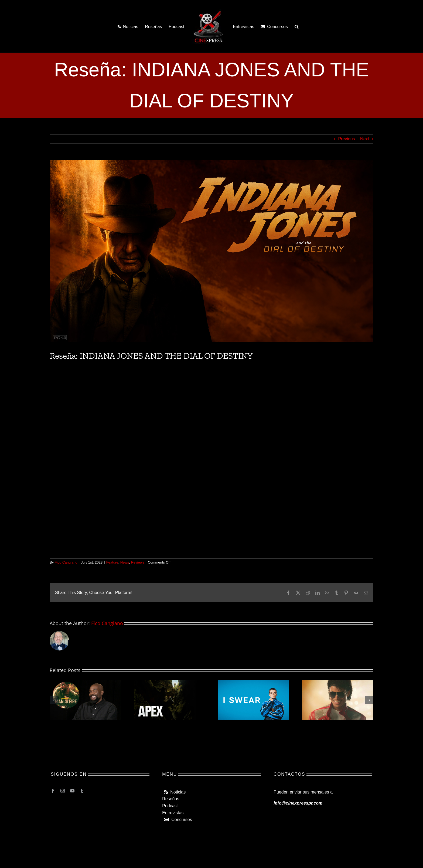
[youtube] (72, 791)
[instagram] (63, 791)
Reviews (137, 562)
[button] (297, 26)
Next (365, 139)
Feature (112, 562)
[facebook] (53, 791)
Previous (346, 139)
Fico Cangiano (66, 562)
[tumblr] (82, 791)
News (125, 562)
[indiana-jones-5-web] (211, 251)
